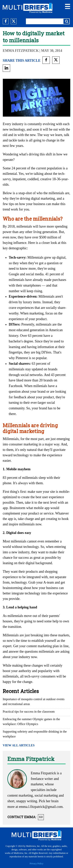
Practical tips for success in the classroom (29, 712)
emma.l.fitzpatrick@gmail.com (41, 807)
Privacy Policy (36, 864)
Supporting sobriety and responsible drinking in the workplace (35, 734)
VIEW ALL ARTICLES (19, 745)
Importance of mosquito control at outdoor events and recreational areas (34, 702)
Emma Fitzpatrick (21, 51)
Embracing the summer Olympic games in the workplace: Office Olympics (31, 722)
